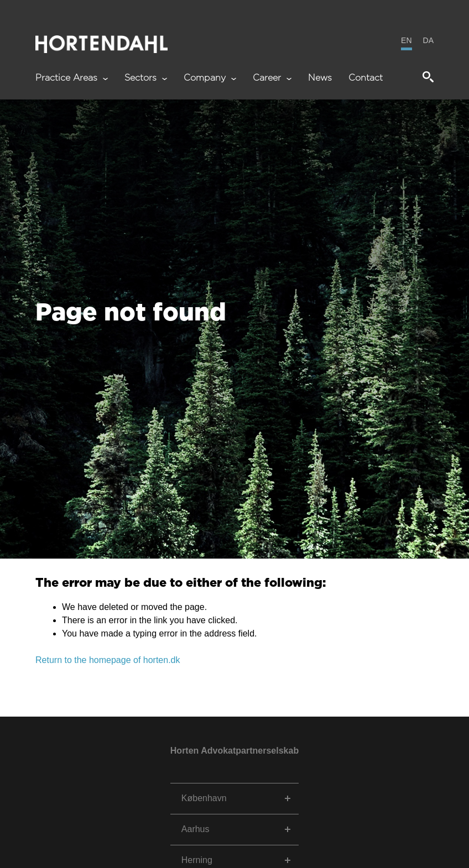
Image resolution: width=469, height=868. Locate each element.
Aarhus (196, 829)
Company (210, 78)
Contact (366, 78)
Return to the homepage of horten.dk (108, 660)
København (204, 798)
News (320, 78)
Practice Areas (72, 78)
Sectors (146, 78)
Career (272, 78)
